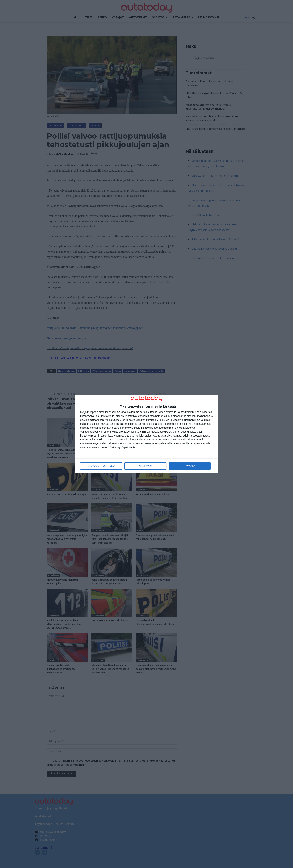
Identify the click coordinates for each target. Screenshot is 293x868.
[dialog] (146, 434)
